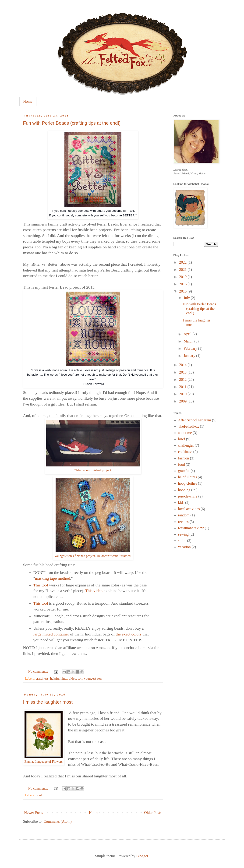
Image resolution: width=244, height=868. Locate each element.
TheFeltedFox (189, 426)
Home (28, 101)
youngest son (93, 678)
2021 (183, 270)
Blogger (142, 856)
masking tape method (53, 578)
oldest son (75, 678)
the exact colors (128, 634)
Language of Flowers (49, 762)
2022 (183, 262)
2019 (183, 277)
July (187, 298)
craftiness (42, 678)
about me (185, 433)
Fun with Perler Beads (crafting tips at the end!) (72, 123)
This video (94, 591)
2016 (183, 284)
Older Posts (153, 813)
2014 (183, 365)
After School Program (195, 420)
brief (39, 795)
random (184, 515)
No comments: (39, 671)
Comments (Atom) (58, 821)
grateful (184, 471)
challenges (186, 445)
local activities (189, 509)
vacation (184, 547)
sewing (183, 534)
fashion (184, 458)
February (191, 348)
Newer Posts (34, 813)
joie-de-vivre (188, 496)
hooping (184, 490)
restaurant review (191, 528)
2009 (183, 401)
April (188, 334)
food (182, 464)
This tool (41, 585)
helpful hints (59, 678)
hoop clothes (188, 483)
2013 (183, 372)
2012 (183, 379)
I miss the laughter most (48, 702)
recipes (183, 522)
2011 (183, 387)
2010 (183, 394)
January (190, 356)
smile (182, 541)
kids (181, 503)
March (189, 341)
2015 (183, 291)
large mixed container (51, 634)
